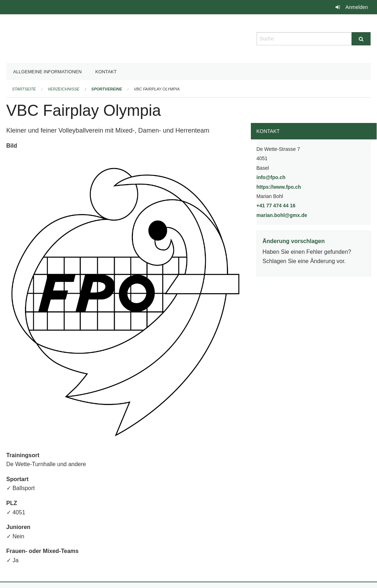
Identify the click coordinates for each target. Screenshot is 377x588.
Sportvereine (106, 89)
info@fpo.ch (271, 177)
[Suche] (361, 39)
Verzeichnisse (64, 89)
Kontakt (106, 72)
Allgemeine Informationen (48, 72)
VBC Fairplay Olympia (157, 89)
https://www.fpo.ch (297, 186)
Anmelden (356, 7)
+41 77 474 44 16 (276, 206)
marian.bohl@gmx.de (282, 215)
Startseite (24, 89)
